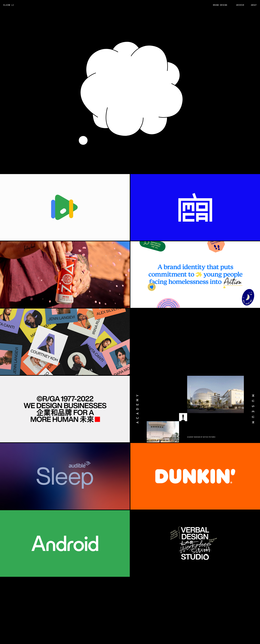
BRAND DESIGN (220, 5)
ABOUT (254, 5)
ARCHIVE (240, 5)
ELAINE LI (9, 5)
